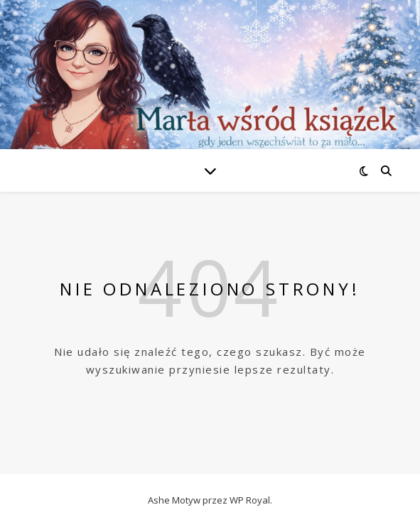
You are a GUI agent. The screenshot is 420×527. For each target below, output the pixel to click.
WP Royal (250, 500)
